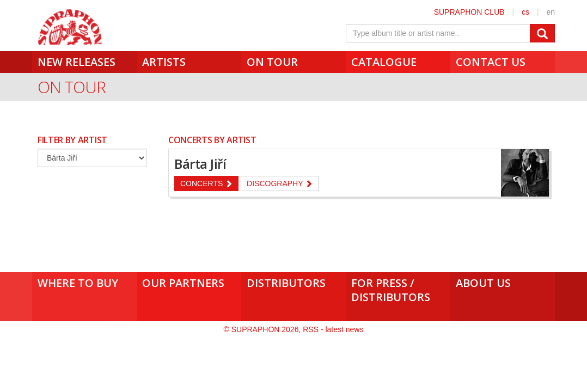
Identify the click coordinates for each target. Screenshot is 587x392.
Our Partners (183, 283)
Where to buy (78, 283)
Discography (280, 183)
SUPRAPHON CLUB (469, 12)
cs (525, 12)
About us (483, 283)
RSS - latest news (333, 329)
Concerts (206, 183)
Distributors (286, 283)
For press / (398, 290)
